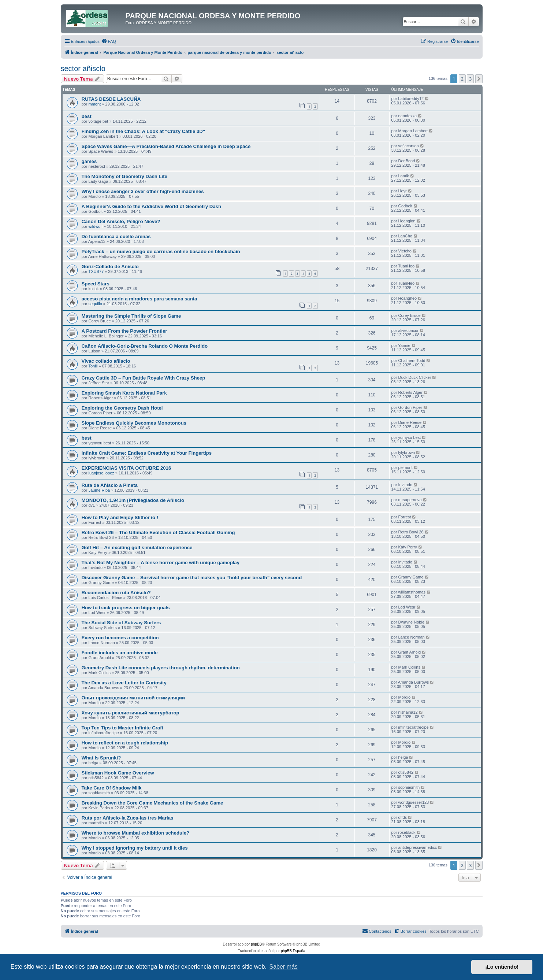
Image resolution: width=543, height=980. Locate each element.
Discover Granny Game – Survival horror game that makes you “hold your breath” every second (192, 578)
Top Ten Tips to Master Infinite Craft (122, 728)
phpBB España (293, 951)
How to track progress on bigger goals (126, 608)
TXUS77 (96, 271)
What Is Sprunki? (101, 758)
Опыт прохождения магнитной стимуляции (133, 698)
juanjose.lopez (101, 473)
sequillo (95, 304)
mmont (94, 104)
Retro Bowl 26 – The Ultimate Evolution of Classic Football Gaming (158, 532)
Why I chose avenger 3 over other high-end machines (143, 191)
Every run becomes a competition (120, 638)
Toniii (93, 366)
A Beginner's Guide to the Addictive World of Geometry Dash (151, 206)
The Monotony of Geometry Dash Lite (124, 176)
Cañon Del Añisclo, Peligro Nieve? (121, 221)
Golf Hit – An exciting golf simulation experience (137, 548)
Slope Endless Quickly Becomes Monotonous (134, 423)
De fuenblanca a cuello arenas (116, 236)
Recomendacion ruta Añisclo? (116, 593)
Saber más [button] (284, 967)
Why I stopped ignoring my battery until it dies (135, 848)
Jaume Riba (99, 490)
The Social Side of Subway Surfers (121, 623)
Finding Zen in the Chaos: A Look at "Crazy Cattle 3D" (144, 131)
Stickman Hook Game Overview (118, 773)
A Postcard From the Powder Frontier (124, 331)
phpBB (256, 944)
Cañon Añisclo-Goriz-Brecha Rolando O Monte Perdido (145, 346)
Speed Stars (96, 284)
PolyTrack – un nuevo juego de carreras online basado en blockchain (161, 252)
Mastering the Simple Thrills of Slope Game (131, 316)
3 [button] (470, 79)
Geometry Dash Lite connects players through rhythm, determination (161, 668)
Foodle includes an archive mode (120, 653)
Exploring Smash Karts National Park (124, 393)
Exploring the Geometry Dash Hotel (122, 408)
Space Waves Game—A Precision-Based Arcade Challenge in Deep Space (166, 146)
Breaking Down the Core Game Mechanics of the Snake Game (153, 803)
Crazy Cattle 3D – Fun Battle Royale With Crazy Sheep (144, 378)
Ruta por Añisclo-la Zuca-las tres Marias (128, 818)
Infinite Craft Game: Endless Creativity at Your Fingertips (147, 453)
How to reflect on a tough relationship (125, 743)
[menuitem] (109, 41)
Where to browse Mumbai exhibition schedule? (136, 833)
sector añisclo (83, 69)
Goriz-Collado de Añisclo (110, 267)
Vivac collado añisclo (106, 361)
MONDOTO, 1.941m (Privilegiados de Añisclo (133, 500)
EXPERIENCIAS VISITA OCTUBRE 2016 (127, 468)
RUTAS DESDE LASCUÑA (111, 99)
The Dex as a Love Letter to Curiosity (124, 683)
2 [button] (462, 79)
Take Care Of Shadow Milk (112, 788)
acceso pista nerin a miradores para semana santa (140, 299)
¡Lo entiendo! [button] (502, 967)
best (87, 116)
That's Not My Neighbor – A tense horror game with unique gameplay (161, 563)
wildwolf (95, 226)
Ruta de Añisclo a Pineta (110, 485)
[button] (479, 79)
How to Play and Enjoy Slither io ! (120, 517)
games (89, 161)
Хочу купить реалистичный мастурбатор (131, 713)
